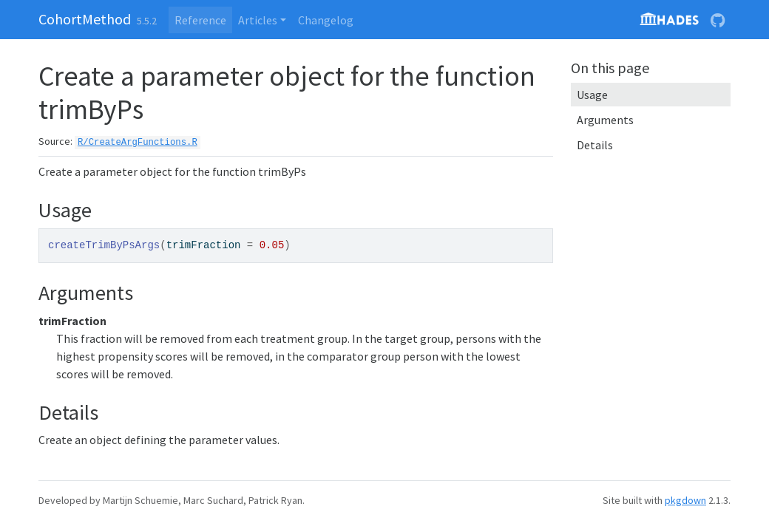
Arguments (605, 120)
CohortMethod (85, 19)
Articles (258, 20)
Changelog (326, 20)
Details (595, 145)
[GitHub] (718, 20)
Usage (592, 95)
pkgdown (685, 500)
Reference (200, 20)
